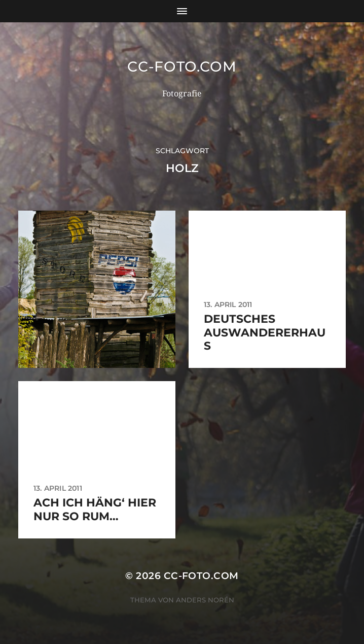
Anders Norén (205, 600)
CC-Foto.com (182, 66)
